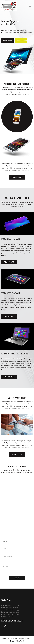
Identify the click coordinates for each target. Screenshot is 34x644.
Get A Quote (17, 454)
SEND (17, 578)
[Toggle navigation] (30, 6)
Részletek (7, 40)
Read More (17, 177)
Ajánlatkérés (21, 40)
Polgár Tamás (20, 641)
